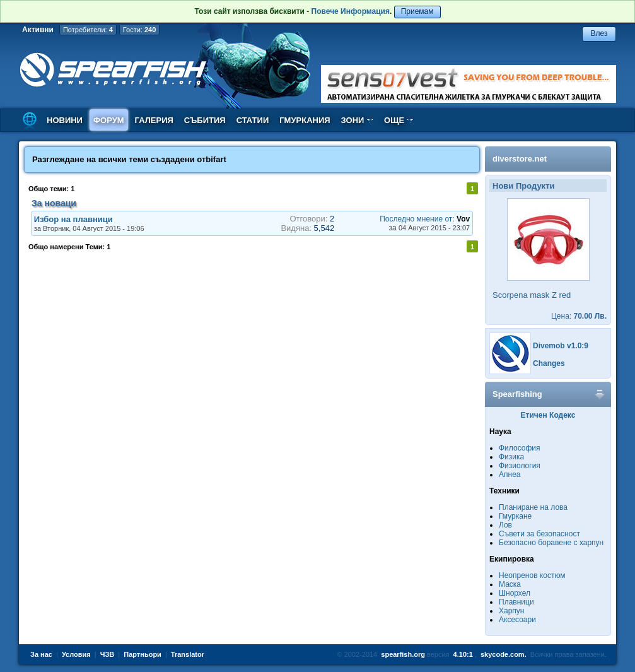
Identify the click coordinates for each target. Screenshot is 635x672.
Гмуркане (515, 516)
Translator (188, 654)
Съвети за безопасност (539, 534)
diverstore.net (520, 159)
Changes (549, 363)
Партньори (143, 654)
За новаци (54, 203)
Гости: (140, 30)
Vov (463, 219)
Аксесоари (517, 620)
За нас (41, 654)
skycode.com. (504, 654)
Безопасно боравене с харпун (551, 543)
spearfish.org (403, 654)
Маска (510, 584)
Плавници (516, 602)
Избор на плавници (73, 219)
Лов (505, 525)
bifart (216, 159)
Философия (520, 448)
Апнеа (510, 475)
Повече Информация (351, 11)
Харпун (511, 611)
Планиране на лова (533, 507)
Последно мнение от (416, 219)
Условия (76, 654)
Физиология (520, 466)
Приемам (417, 11)
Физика (511, 457)
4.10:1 (463, 654)
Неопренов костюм (532, 575)
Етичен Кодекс (548, 415)
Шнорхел (515, 593)
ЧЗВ (108, 654)
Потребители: (88, 30)
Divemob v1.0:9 (561, 346)
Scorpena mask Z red (532, 295)
